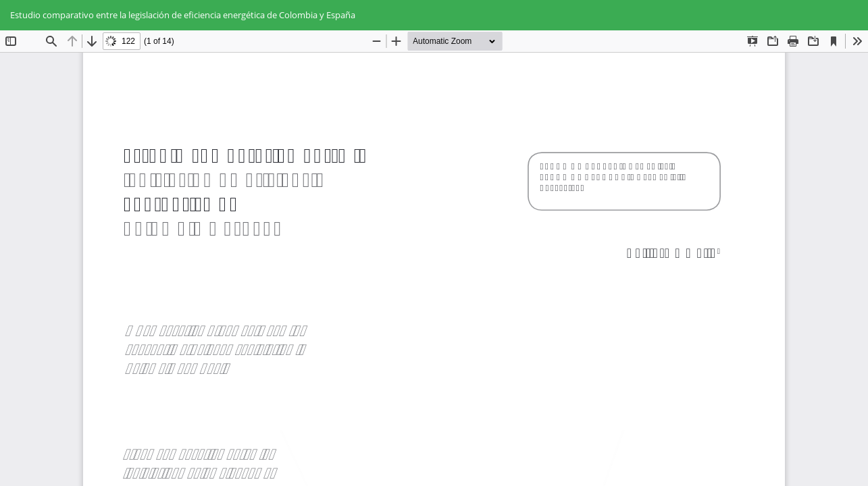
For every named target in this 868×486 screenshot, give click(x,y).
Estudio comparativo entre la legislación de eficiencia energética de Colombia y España (183, 15)
